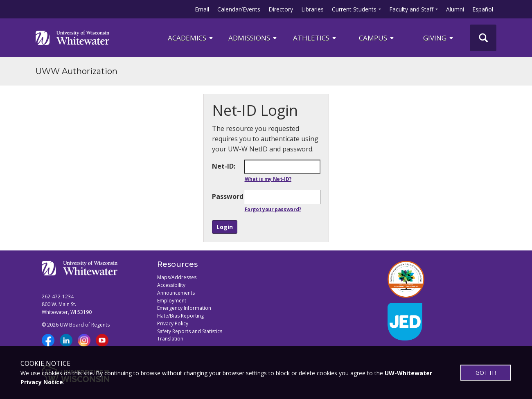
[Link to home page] (72, 38)
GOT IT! (486, 373)
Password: (228, 196)
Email (202, 9)
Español (483, 9)
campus (377, 38)
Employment (172, 301)
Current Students (354, 9)
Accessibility (171, 285)
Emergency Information (184, 308)
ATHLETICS (315, 38)
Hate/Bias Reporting (180, 316)
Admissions (253, 38)
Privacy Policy (173, 323)
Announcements (176, 293)
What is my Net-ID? (268, 179)
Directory (281, 9)
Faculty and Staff (411, 9)
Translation (170, 339)
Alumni (455, 9)
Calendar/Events (239, 9)
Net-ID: (224, 166)
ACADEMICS (191, 38)
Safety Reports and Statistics (190, 331)
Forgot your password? (273, 209)
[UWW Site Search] (483, 38)
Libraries (312, 9)
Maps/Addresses (177, 277)
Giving (439, 38)
